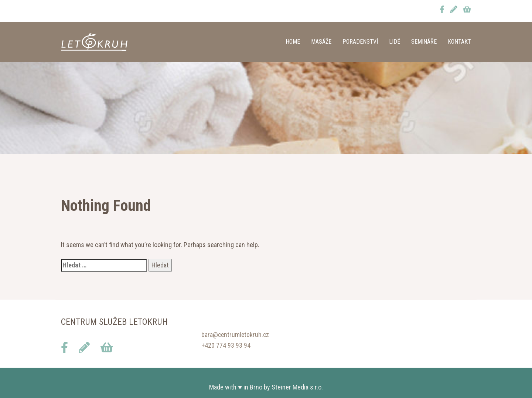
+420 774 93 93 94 (226, 345)
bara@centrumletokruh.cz (236, 335)
